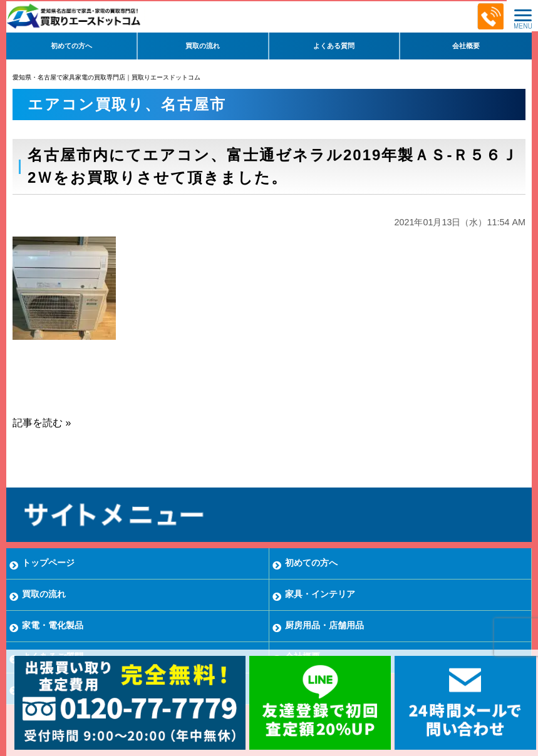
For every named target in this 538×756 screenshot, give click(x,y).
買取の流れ (203, 46)
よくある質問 (334, 46)
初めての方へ (71, 46)
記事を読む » (42, 423)
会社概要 (466, 46)
